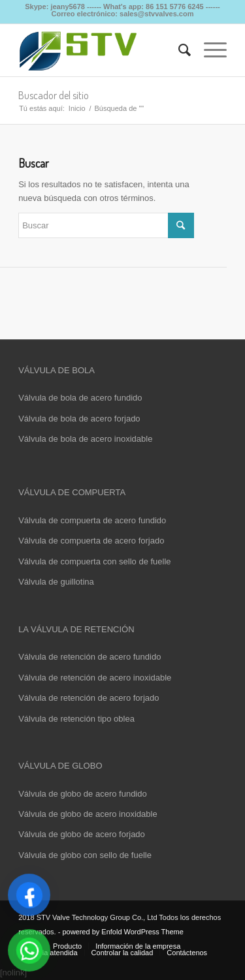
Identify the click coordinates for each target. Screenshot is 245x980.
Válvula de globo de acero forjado (82, 834)
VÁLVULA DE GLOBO (60, 766)
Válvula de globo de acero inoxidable (88, 814)
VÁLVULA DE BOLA (57, 370)
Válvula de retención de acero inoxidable (95, 678)
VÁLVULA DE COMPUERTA (72, 492)
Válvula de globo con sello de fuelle (85, 855)
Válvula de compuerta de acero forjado (91, 541)
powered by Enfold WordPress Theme (122, 932)
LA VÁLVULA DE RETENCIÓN (76, 629)
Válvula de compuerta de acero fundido (92, 520)
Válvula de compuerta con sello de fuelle (94, 561)
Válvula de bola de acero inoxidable (85, 439)
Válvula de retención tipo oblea (76, 719)
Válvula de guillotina (56, 582)
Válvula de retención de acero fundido (90, 657)
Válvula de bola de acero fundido (80, 398)
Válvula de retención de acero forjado (89, 698)
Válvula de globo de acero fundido (83, 794)
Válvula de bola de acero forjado (79, 419)
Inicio (77, 108)
